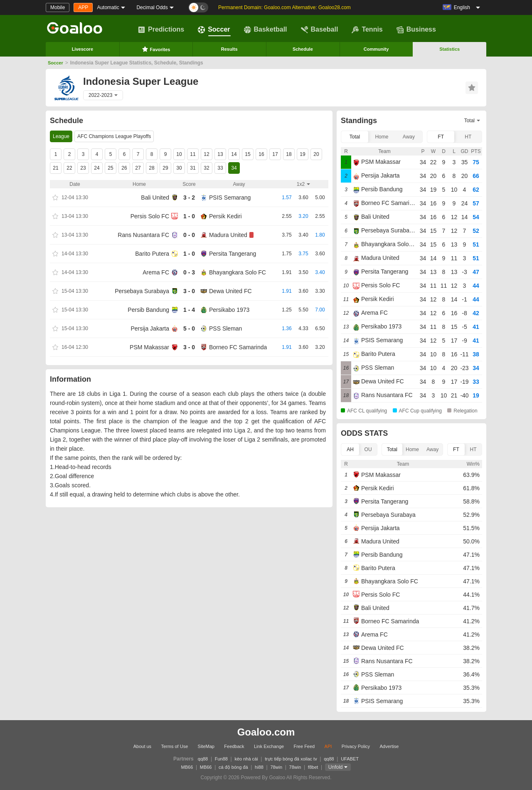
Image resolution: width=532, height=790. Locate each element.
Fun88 (221, 759)
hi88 (259, 767)
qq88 (203, 759)
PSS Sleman (225, 328)
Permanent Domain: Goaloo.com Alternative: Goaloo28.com (284, 7)
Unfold (336, 767)
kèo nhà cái (246, 759)
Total (355, 137)
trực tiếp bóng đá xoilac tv (291, 759)
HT (468, 137)
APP (83, 7)
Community (376, 49)
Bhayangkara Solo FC (238, 272)
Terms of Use (174, 746)
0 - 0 (189, 235)
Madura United (228, 235)
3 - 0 (189, 291)
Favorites (156, 49)
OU (368, 449)
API (328, 746)
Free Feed (304, 746)
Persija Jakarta (150, 328)
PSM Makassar (149, 347)
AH (350, 449)
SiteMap (206, 746)
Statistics (449, 49)
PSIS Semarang (230, 197)
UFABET (350, 759)
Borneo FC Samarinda (238, 347)
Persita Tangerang (233, 254)
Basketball (266, 30)
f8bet (313, 767)
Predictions (161, 30)
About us (142, 746)
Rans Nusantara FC (143, 235)
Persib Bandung (148, 310)
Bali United (155, 197)
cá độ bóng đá (233, 767)
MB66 (187, 767)
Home (382, 137)
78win (276, 767)
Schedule (303, 49)
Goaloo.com (266, 732)
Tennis (367, 30)
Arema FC (156, 272)
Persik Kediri (225, 216)
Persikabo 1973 (229, 310)
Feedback (234, 746)
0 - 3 (189, 272)
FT (441, 137)
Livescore (83, 49)
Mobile (58, 7)
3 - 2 (189, 197)
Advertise (389, 746)
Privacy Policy (356, 746)
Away (409, 137)
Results (229, 49)
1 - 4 (189, 310)
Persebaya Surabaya (142, 291)
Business (416, 30)
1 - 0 (189, 216)
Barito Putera (152, 254)
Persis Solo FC (150, 216)
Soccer (214, 30)
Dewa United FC (230, 291)
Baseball (320, 30)
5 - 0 (189, 328)
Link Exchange (269, 746)
